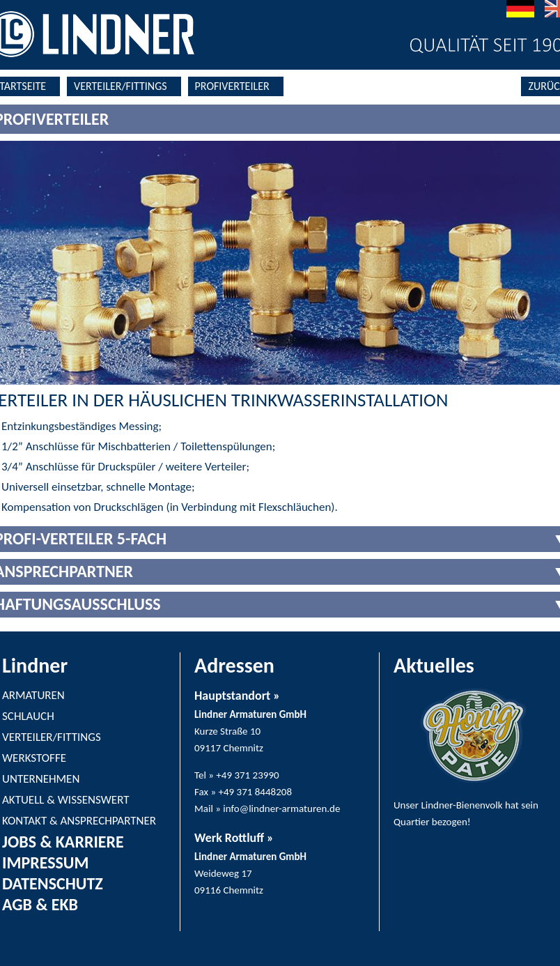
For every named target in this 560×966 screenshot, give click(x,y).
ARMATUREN (33, 695)
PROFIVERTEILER (232, 86)
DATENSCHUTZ (53, 883)
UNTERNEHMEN (41, 779)
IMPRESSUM (45, 863)
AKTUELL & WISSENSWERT (66, 800)
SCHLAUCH (28, 716)
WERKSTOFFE (34, 758)
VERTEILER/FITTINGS (120, 86)
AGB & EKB (40, 904)
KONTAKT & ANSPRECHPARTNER (79, 821)
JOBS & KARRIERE (63, 842)
